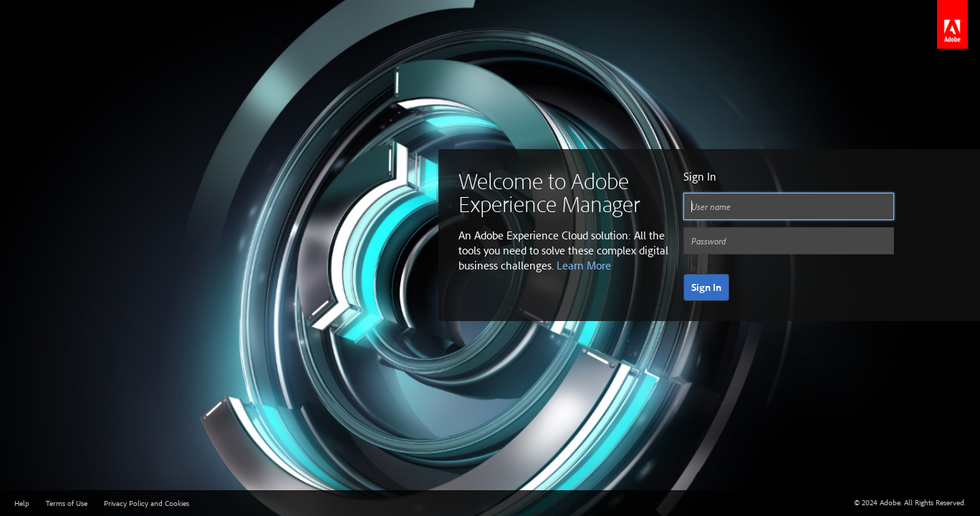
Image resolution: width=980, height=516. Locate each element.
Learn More (584, 265)
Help (22, 503)
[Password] (789, 241)
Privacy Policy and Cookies (146, 503)
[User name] (789, 206)
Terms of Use (67, 503)
